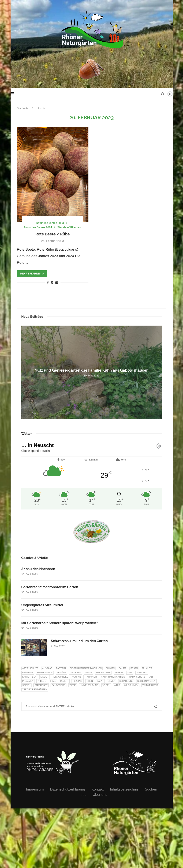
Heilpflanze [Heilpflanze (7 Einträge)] (103, 673)
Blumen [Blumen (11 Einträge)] (110, 668)
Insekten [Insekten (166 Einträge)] (142, 673)
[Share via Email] (57, 283)
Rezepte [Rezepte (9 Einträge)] (77, 681)
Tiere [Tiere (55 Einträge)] (72, 685)
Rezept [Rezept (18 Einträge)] (64, 681)
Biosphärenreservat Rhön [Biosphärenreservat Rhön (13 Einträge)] (86, 668)
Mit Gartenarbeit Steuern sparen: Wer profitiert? (60, 623)
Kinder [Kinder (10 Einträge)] (44, 677)
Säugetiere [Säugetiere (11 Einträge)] (58, 685)
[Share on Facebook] (48, 283)
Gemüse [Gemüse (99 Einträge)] (61, 673)
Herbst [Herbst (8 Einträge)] (119, 673)
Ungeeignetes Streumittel (42, 605)
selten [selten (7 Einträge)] (26, 685)
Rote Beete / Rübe (53, 234)
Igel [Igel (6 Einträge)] (130, 673)
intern (84, 795)
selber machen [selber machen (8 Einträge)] (146, 681)
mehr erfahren (32, 274)
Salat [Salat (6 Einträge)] (100, 681)
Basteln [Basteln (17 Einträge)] (61, 668)
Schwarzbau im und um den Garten (79, 641)
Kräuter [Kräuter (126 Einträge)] (92, 677)
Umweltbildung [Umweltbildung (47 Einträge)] (89, 685)
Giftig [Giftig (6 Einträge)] (89, 673)
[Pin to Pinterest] (52, 283)
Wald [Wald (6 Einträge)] (117, 685)
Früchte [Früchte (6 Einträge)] (147, 668)
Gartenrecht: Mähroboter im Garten (50, 587)
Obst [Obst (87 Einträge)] (152, 677)
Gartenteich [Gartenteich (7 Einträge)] (45, 673)
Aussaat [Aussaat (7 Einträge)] (47, 668)
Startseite (23, 108)
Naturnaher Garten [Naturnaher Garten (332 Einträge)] (113, 677)
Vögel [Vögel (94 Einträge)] (106, 685)
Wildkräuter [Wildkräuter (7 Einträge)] (150, 685)
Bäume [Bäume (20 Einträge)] (123, 668)
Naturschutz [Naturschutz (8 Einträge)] (137, 677)
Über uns (100, 795)
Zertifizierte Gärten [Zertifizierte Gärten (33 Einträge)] (35, 689)
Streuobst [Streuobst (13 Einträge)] (41, 685)
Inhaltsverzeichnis (124, 789)
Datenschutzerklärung (68, 789)
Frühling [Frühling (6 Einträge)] (28, 673)
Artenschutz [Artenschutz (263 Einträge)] (30, 668)
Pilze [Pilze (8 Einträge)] (53, 681)
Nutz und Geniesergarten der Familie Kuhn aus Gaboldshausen (91, 370)
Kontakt (98, 789)
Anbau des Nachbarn (38, 569)
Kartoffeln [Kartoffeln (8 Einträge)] (29, 677)
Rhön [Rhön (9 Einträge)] (90, 681)
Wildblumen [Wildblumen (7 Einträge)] (131, 685)
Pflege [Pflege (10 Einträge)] (42, 681)
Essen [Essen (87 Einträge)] (134, 668)
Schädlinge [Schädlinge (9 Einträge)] (126, 681)
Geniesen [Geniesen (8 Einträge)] (76, 673)
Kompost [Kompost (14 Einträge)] (77, 677)
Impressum (35, 789)
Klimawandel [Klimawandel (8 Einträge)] (60, 677)
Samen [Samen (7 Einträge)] (111, 681)
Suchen (151, 789)
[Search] (163, 94)
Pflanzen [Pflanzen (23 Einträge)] (28, 681)
